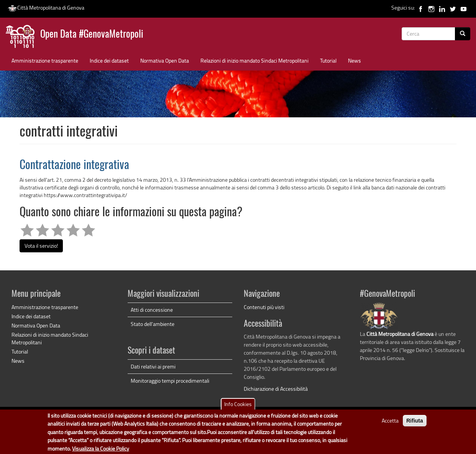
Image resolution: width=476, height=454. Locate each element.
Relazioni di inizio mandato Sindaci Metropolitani (254, 60)
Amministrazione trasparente (45, 60)
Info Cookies (238, 407)
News (355, 60)
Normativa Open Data (165, 60)
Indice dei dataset (109, 60)
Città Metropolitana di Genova (46, 7)
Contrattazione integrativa (74, 166)
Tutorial (328, 60)
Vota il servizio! (41, 246)
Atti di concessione (152, 310)
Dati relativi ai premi (153, 366)
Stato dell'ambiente (153, 324)
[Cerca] (463, 34)
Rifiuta (415, 424)
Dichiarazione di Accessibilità (276, 389)
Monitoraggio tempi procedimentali (170, 381)
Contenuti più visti (264, 307)
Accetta (390, 424)
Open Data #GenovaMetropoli (92, 35)
